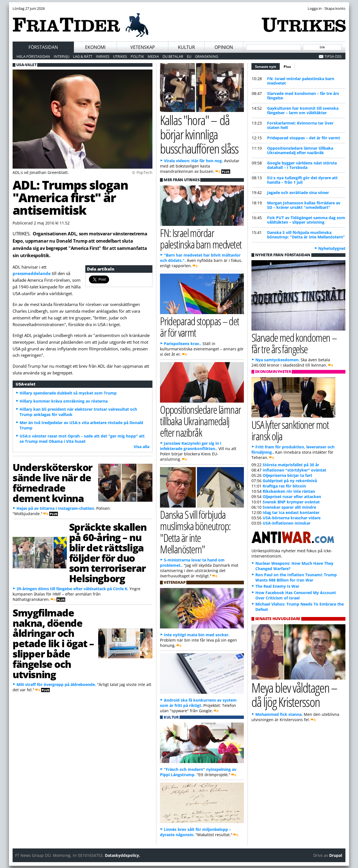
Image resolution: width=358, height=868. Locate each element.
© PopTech (142, 172)
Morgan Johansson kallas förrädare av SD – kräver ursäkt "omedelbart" (304, 205)
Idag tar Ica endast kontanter (291, 512)
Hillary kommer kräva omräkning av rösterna (64, 401)
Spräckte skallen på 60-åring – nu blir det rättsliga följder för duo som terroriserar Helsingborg (108, 553)
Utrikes (120, 56)
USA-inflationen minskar (287, 523)
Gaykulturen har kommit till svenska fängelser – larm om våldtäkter (303, 110)
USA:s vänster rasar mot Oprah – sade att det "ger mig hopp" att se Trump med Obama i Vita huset (82, 439)
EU (189, 56)
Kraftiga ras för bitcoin (284, 486)
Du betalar (173, 56)
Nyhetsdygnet (332, 248)
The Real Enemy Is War (277, 586)
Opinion (224, 47)
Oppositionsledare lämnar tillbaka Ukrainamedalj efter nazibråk (300, 150)
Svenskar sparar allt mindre (289, 507)
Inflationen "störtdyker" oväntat (294, 470)
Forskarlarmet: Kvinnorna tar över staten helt (300, 125)
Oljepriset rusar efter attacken (292, 497)
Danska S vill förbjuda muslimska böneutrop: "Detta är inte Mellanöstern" (306, 235)
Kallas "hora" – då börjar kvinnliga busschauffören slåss (199, 134)
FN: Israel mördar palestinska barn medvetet (301, 81)
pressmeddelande (32, 273)
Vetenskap (143, 47)
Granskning (207, 56)
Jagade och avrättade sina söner (298, 193)
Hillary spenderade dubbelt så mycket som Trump (68, 393)
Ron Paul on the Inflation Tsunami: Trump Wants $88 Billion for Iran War (296, 577)
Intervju (62, 56)
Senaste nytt (268, 66)
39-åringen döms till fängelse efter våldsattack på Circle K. (72, 589)
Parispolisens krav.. (183, 344)
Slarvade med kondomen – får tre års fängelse (303, 96)
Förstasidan (43, 47)
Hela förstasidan (33, 56)
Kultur (186, 47)
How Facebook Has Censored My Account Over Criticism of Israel (296, 595)
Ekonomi (95, 47)
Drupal (336, 855)
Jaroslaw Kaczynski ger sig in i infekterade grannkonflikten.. (191, 446)
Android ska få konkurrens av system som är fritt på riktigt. (198, 703)
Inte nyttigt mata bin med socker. (197, 635)
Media (153, 56)
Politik (137, 56)
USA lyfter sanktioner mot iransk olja (290, 430)
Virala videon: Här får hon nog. (193, 161)
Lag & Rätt (83, 56)
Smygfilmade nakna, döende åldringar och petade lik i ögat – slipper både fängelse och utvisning (53, 643)
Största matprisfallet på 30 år (291, 465)
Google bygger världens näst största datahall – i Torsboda (302, 165)
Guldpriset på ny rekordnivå (290, 481)
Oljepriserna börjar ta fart (287, 475)
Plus (287, 67)
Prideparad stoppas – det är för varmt (304, 138)
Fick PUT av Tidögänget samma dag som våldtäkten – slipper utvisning (306, 220)
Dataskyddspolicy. (123, 855)
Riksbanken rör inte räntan (289, 491)
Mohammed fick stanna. (279, 714)
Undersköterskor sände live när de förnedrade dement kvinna (52, 482)
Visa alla (142, 447)
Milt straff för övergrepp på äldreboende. (56, 684)
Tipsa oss (333, 56)
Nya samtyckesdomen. (277, 360)
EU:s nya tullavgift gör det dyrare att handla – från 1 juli (302, 180)
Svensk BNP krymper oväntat (291, 502)
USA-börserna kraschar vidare (292, 518)
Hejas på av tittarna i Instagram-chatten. (56, 508)
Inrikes (103, 56)
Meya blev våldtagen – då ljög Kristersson (294, 695)
